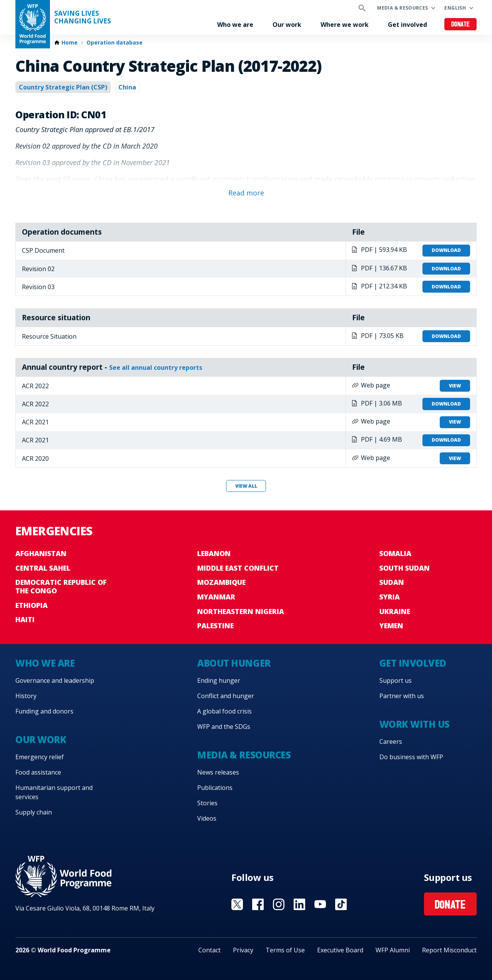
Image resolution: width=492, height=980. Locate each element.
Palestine (215, 626)
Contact (209, 950)
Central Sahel (43, 568)
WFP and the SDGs (224, 727)
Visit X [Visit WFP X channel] (237, 904)
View (455, 386)
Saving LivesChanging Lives (83, 17)
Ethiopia (32, 605)
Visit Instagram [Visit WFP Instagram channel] (279, 904)
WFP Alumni (393, 950)
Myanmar (216, 597)
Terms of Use (285, 950)
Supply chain (34, 812)
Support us (396, 680)
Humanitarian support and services (54, 792)
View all (246, 486)
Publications (215, 788)
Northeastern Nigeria (241, 611)
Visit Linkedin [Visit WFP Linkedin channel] (299, 904)
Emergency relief (40, 757)
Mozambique (221, 582)
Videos (207, 818)
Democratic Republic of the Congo (61, 586)
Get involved (407, 25)
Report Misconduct (449, 950)
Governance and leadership (55, 680)
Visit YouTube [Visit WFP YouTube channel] (320, 904)
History (26, 696)
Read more (246, 193)
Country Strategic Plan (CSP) (63, 87)
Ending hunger (219, 680)
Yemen (391, 626)
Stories (207, 803)
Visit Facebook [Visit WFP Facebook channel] (258, 904)
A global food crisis (224, 711)
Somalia (395, 553)
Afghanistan (41, 553)
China (127, 87)
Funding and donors (44, 711)
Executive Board (340, 950)
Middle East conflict (238, 568)
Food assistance (38, 772)
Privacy (243, 950)
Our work (287, 25)
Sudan (392, 582)
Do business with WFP (411, 757)
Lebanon (214, 553)
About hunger (234, 663)
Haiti (25, 619)
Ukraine (395, 611)
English (455, 8)
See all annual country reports (156, 367)
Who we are (235, 25)
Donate (461, 25)
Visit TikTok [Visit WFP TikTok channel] (341, 904)
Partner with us (402, 696)
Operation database (115, 43)
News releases (218, 772)
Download (446, 250)
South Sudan (405, 568)
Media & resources (402, 8)
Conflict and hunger (226, 696)
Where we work (345, 25)
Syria (390, 597)
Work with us (415, 724)
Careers (391, 742)
